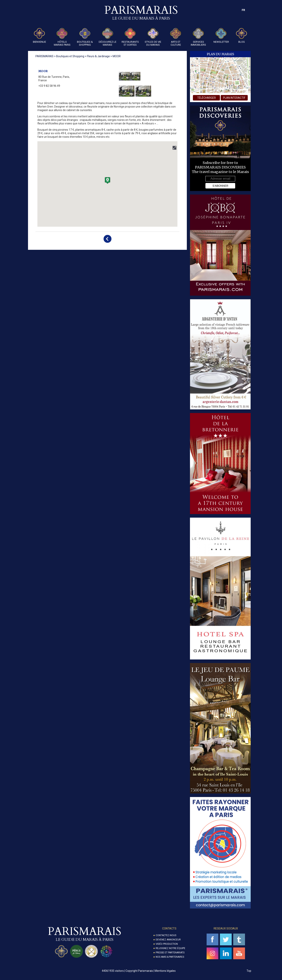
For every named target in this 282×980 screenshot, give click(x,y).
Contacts (169, 928)
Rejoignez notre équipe (170, 948)
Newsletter (221, 36)
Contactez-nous (166, 935)
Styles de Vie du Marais (153, 37)
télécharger (207, 98)
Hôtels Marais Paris (62, 37)
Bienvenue (39, 36)
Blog (241, 36)
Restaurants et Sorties (130, 37)
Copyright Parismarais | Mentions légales (151, 971)
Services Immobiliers (198, 37)
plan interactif (234, 98)
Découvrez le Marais (108, 37)
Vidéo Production (167, 944)
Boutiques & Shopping (85, 37)
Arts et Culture (176, 37)
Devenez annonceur (168, 940)
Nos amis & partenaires (170, 957)
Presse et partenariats (170, 953)
